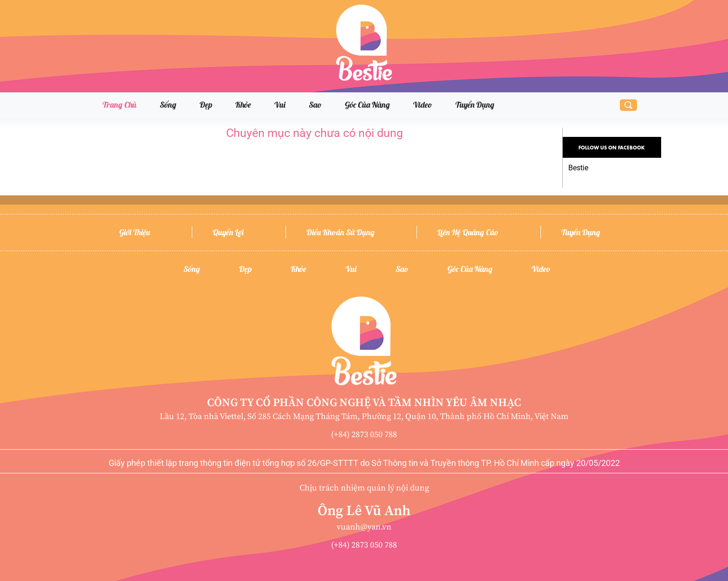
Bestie (578, 168)
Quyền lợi (228, 232)
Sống (168, 105)
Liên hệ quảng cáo (468, 232)
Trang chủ (120, 105)
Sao (315, 105)
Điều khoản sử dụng (341, 232)
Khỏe (243, 105)
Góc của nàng (367, 105)
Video (423, 105)
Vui (280, 105)
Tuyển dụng (475, 105)
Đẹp (206, 105)
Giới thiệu (135, 232)
